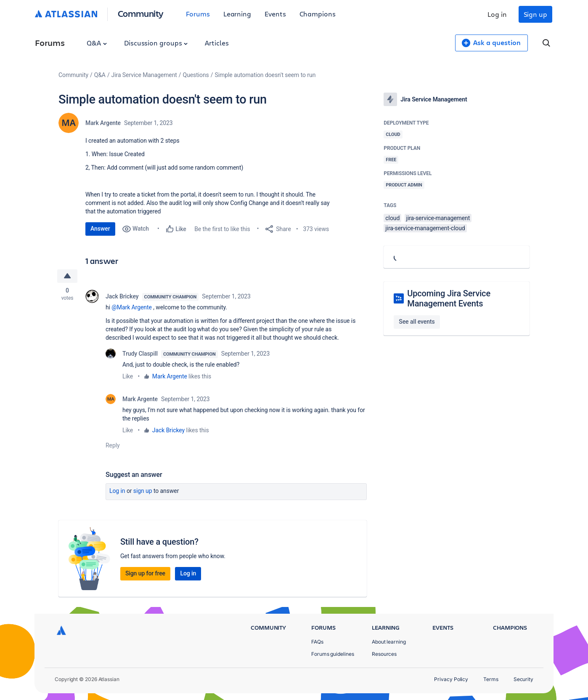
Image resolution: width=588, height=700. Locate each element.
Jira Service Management (144, 75)
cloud (392, 218)
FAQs (317, 642)
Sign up (535, 14)
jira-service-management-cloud (425, 228)
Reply (113, 445)
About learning (389, 642)
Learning (237, 14)
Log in (497, 14)
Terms (491, 679)
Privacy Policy (451, 679)
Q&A (97, 43)
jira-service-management (438, 218)
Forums (198, 14)
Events (275, 14)
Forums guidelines (333, 654)
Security (523, 679)
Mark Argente (103, 123)
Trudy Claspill (140, 354)
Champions (318, 14)
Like (128, 376)
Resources (384, 654)
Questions (196, 75)
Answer (100, 229)
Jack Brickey (122, 296)
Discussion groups (156, 43)
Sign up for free (145, 573)
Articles (217, 43)
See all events (417, 322)
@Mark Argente (131, 307)
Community (141, 13)
